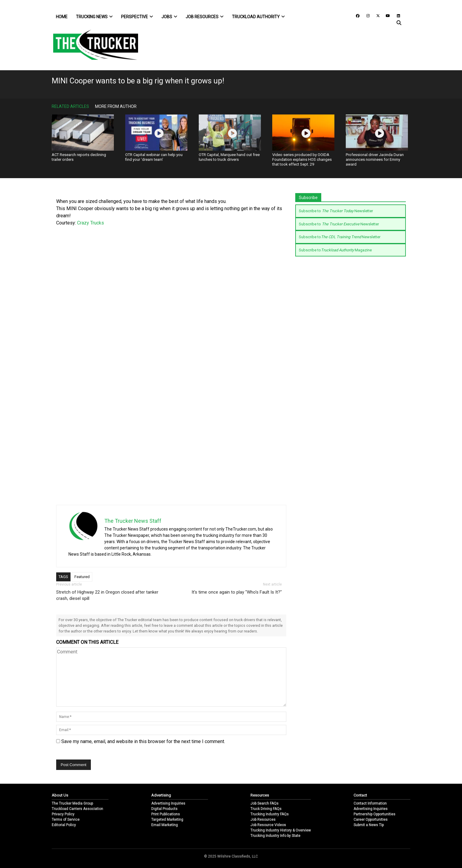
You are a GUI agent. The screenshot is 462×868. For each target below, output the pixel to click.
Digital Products (164, 809)
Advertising (161, 795)
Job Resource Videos (268, 825)
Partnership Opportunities (374, 814)
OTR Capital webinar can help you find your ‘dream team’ (154, 157)
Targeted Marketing (167, 820)
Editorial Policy (64, 825)
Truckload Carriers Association (77, 809)
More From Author (116, 106)
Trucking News (94, 17)
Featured (82, 577)
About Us (60, 795)
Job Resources (205, 17)
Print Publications (166, 814)
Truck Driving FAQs (266, 809)
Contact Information (370, 803)
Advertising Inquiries (168, 803)
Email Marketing (165, 825)
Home (62, 17)
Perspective (137, 17)
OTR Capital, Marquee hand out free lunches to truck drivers (229, 157)
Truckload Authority (258, 17)
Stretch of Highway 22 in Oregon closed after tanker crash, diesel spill (107, 595)
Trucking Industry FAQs (270, 814)
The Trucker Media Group (72, 803)
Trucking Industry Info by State (275, 836)
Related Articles (70, 106)
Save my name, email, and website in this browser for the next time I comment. (143, 741)
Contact (360, 795)
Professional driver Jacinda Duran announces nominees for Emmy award (375, 159)
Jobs (169, 17)
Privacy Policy (63, 814)
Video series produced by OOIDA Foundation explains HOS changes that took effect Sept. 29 (302, 159)
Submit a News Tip (369, 825)
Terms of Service (66, 820)
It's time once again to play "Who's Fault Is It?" (237, 592)
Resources (260, 795)
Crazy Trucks (91, 223)
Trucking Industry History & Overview (281, 830)
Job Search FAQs (264, 803)
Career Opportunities (371, 820)
